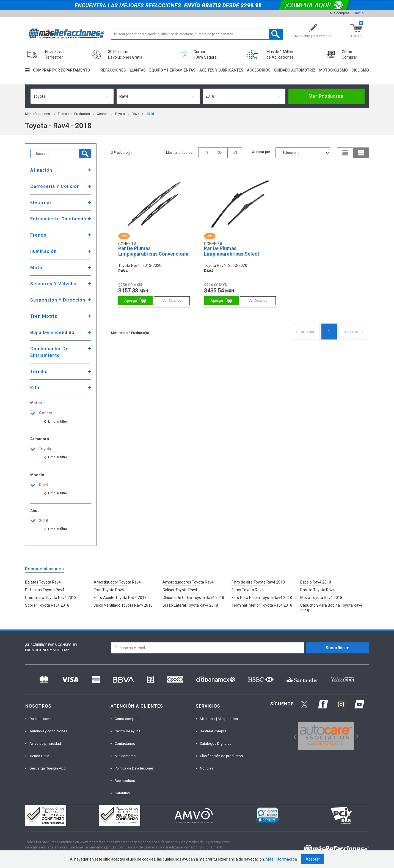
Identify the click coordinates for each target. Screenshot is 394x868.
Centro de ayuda (128, 731)
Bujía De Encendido (52, 332)
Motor (37, 268)
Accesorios (259, 70)
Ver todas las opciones (55, 421)
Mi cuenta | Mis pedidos (219, 719)
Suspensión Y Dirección (58, 300)
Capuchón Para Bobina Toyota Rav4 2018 (331, 608)
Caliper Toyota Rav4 (180, 590)
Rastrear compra (213, 731)
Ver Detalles (172, 301)
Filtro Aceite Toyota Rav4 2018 (120, 598)
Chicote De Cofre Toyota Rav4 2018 (193, 598)
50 (235, 153)
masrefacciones (38, 114)
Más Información (281, 859)
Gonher (102, 114)
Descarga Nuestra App (48, 768)
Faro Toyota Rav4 (109, 590)
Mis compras (340, 13)
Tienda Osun (39, 756)
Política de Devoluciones (134, 768)
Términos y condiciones (48, 731)
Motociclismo (334, 70)
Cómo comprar (127, 719)
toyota (120, 114)
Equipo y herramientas (172, 70)
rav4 (136, 114)
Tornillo (39, 372)
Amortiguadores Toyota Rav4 (188, 582)
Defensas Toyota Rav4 (45, 590)
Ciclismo (360, 70)
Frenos (38, 235)
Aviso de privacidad (45, 744)
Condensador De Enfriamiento (49, 352)
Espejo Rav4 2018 (316, 582)
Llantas (138, 70)
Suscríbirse (337, 648)
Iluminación (43, 251)
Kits (35, 388)
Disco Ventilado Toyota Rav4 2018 (123, 605)
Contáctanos (125, 744)
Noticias (206, 768)
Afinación (41, 170)
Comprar (135, 301)
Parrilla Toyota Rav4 (318, 590)
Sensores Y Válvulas (54, 284)
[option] (326, 736)
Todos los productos (74, 114)
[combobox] (72, 96)
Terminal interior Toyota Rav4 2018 (262, 605)
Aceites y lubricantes (221, 70)
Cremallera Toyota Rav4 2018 (51, 598)
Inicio (359, 13)
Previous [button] (293, 736)
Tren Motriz (44, 316)
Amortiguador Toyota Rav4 (117, 582)
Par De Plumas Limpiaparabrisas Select (232, 251)
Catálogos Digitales (216, 744)
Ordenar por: (261, 152)
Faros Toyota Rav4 (248, 590)
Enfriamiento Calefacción (60, 219)
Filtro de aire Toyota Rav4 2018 (258, 582)
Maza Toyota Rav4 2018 (321, 598)
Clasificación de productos (221, 756)
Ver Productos (326, 96)
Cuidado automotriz (295, 70)
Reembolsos (125, 781)
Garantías (122, 793)
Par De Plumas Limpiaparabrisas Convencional (154, 251)
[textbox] (197, 34)
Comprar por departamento (62, 70)
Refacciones (113, 70)
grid (361, 153)
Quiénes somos (42, 719)
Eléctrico (41, 203)
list (345, 153)
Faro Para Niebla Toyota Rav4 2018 (262, 598)
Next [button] (356, 736)
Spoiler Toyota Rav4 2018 (47, 605)
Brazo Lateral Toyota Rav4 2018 (190, 605)
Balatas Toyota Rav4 (43, 582)
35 (220, 153)
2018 (150, 114)
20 (206, 153)
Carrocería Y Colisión (55, 186)
